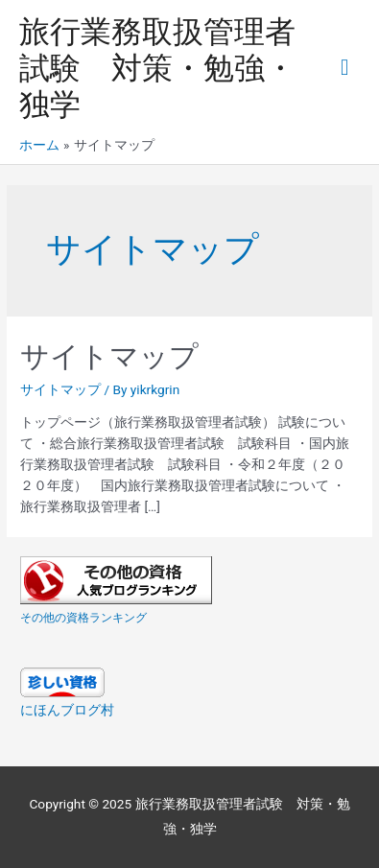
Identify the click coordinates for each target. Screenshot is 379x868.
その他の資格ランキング (83, 618)
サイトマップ (109, 356)
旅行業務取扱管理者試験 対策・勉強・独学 (157, 69)
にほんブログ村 (67, 710)
